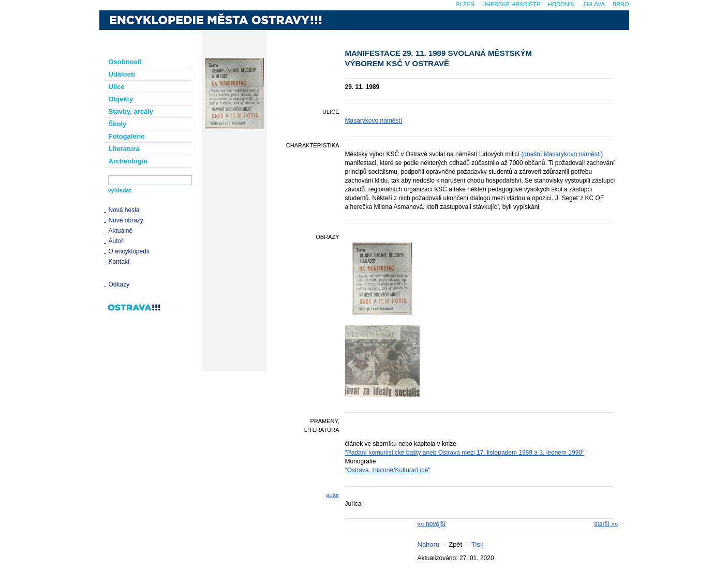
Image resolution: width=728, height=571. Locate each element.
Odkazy (119, 284)
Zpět (455, 544)
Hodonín (561, 4)
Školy (118, 124)
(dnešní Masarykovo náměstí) (562, 154)
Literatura (124, 149)
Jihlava (594, 4)
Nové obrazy (126, 220)
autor (332, 495)
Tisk (477, 544)
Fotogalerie (127, 136)
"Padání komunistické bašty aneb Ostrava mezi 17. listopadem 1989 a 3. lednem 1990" (465, 453)
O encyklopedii (129, 251)
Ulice (117, 87)
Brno (621, 4)
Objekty (121, 99)
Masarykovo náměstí (374, 121)
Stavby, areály (131, 111)
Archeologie (128, 161)
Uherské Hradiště (511, 4)
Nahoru (429, 544)
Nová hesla (124, 210)
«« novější (432, 524)
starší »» (606, 524)
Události (122, 74)
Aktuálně (121, 231)
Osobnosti (125, 62)
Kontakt (119, 262)
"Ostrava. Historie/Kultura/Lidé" (388, 470)
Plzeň (465, 4)
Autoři (117, 241)
